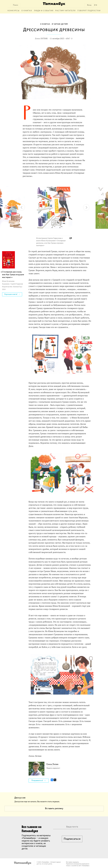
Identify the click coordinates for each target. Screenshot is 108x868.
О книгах (27, 11)
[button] (69, 184)
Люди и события (44, 11)
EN (96, 5)
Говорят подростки (89, 11)
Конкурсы (14, 11)
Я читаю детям (60, 24)
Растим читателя (65, 11)
